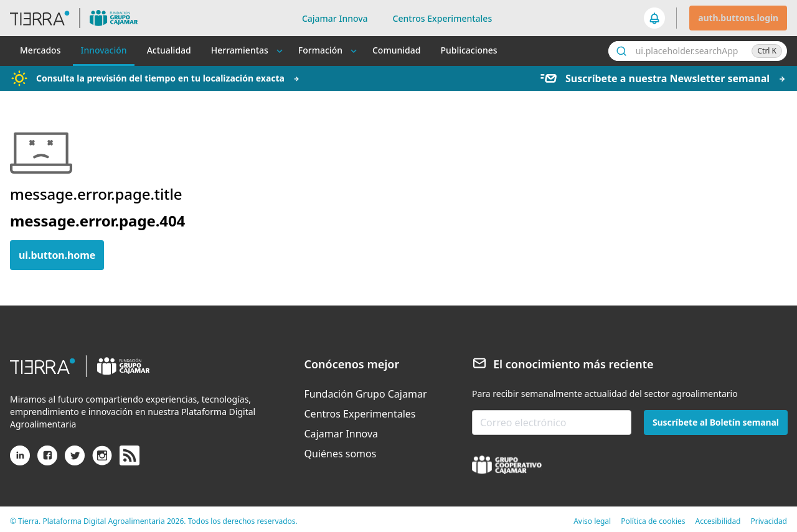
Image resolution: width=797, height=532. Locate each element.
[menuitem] (366, 394)
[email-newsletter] (552, 422)
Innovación (103, 50)
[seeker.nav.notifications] (655, 18)
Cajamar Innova (335, 18)
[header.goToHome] (80, 18)
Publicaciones (469, 50)
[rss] (130, 456)
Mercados (40, 50)
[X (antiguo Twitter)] (75, 460)
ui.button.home (57, 255)
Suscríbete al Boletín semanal (716, 422)
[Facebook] (47, 460)
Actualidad (169, 50)
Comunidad (396, 50)
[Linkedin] (20, 460)
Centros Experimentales (443, 18)
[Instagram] (102, 460)
